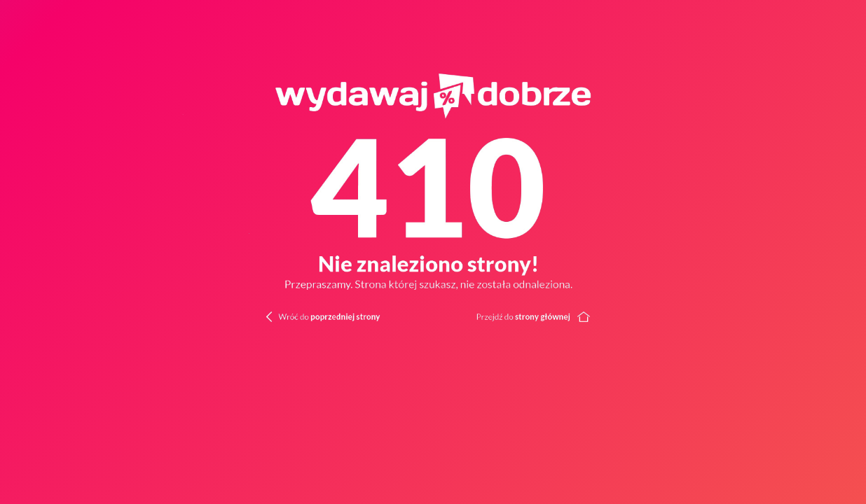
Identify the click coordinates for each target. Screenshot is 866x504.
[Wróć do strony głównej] (650, 316)
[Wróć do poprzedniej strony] (303, 316)
